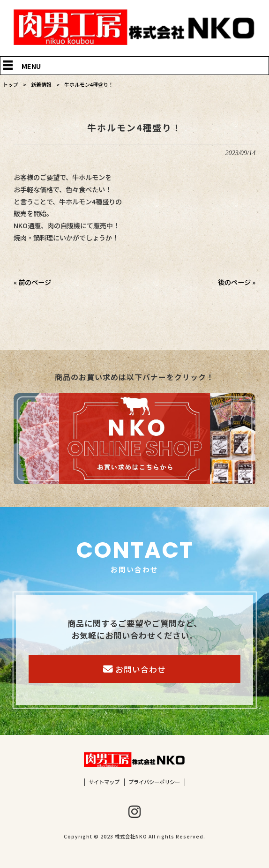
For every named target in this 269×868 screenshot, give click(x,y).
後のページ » (237, 282)
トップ (11, 84)
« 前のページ (32, 282)
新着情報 (41, 84)
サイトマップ (104, 782)
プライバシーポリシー (154, 782)
